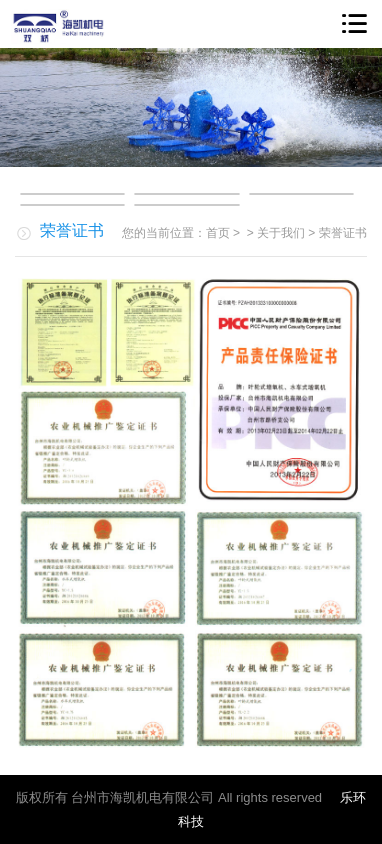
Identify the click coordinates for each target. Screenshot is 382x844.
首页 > (225, 233)
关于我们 (281, 233)
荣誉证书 (343, 233)
